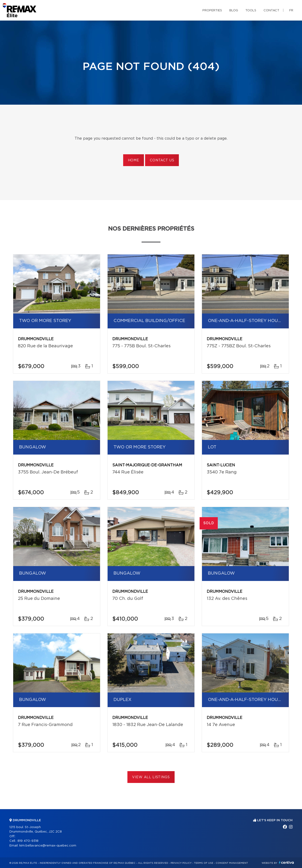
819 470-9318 (28, 841)
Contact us (162, 160)
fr (291, 11)
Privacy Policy (181, 863)
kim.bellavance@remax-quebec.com (48, 846)
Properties (212, 11)
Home (134, 160)
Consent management (232, 863)
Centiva (286, 862)
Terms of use (204, 863)
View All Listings (151, 777)
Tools (251, 11)
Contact (271, 11)
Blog (234, 11)
